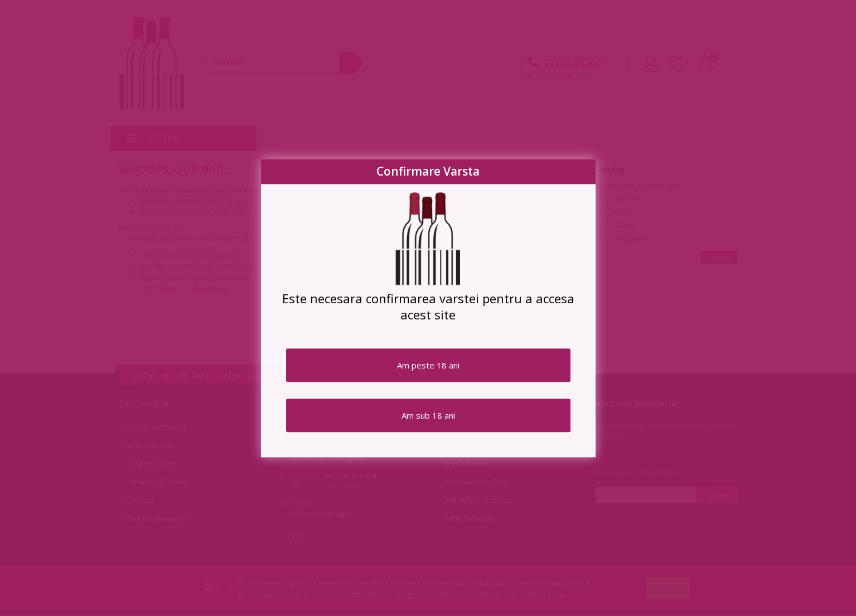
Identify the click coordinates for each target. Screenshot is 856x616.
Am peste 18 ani (428, 365)
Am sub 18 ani (428, 415)
